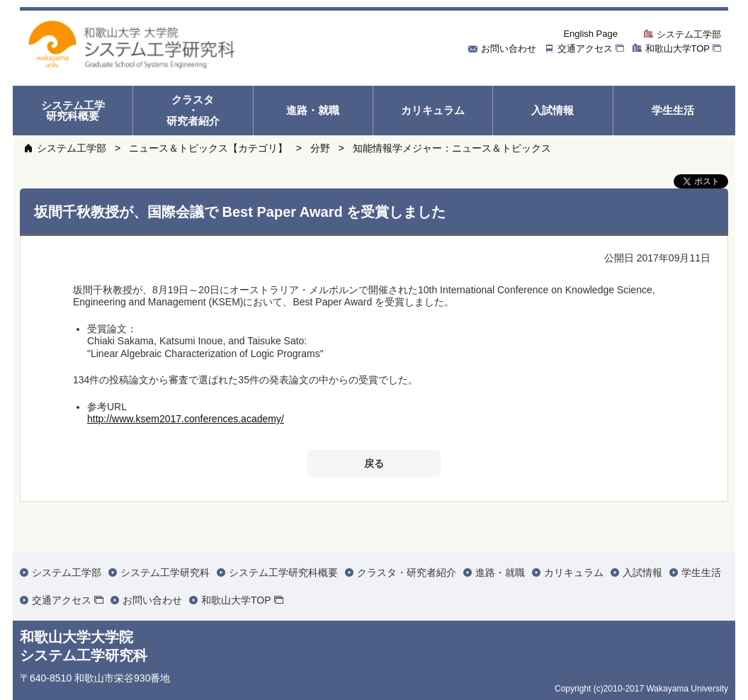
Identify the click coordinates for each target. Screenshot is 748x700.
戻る (374, 463)
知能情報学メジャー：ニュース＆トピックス (452, 148)
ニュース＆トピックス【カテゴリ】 (208, 148)
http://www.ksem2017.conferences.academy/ (186, 419)
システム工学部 (72, 148)
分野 (320, 148)
